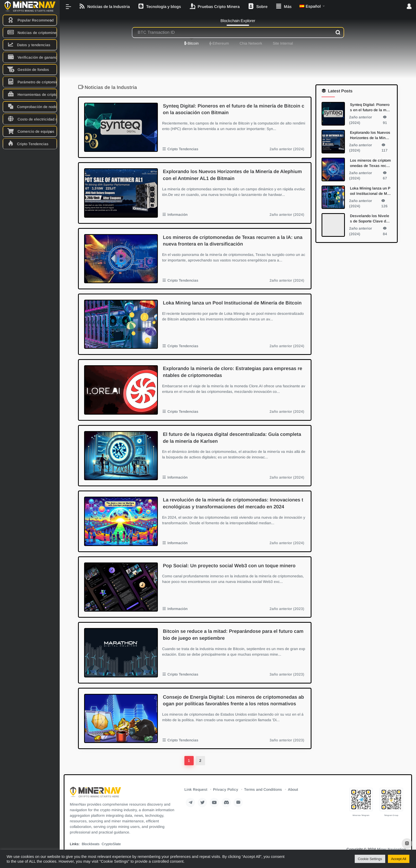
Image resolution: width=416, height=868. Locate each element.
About (293, 789)
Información (177, 215)
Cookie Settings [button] (370, 859)
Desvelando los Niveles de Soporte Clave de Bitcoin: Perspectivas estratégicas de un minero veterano (370, 219)
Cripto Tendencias (183, 149)
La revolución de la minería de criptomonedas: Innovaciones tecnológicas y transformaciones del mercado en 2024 (233, 503)
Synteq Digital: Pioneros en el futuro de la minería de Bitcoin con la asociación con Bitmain (234, 109)
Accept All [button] (399, 859)
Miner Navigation (391, 849)
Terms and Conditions (263, 789)
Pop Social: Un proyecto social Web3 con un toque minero (229, 566)
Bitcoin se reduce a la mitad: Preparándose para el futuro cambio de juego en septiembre (233, 635)
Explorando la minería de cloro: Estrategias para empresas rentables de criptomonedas (233, 372)
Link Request (196, 789)
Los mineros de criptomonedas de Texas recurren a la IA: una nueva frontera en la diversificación (233, 241)
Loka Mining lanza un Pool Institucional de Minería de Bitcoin (232, 303)
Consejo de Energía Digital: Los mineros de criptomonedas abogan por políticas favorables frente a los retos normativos (233, 701)
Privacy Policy (226, 789)
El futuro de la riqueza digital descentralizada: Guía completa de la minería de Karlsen (232, 438)
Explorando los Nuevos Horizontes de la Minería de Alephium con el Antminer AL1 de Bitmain (232, 175)
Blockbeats (91, 844)
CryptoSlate (111, 844)
